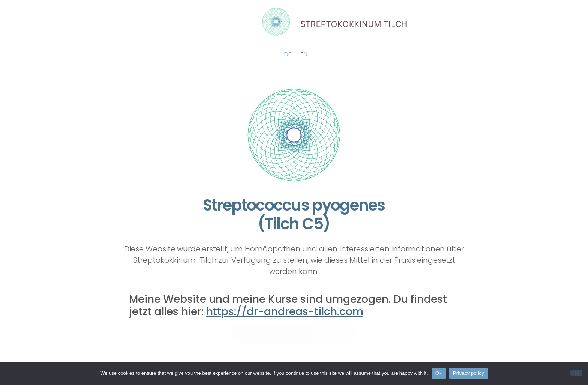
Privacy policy (469, 373)
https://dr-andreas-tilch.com (285, 312)
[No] (576, 373)
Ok (439, 373)
